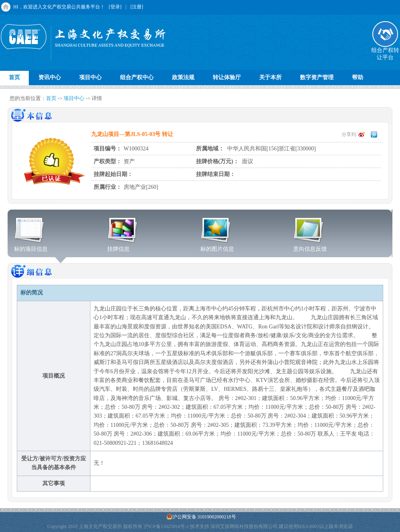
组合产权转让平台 (385, 51)
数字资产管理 (317, 77)
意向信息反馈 (310, 246)
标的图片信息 (217, 246)
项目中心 (90, 77)
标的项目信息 (31, 246)
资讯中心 (50, 77)
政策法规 (183, 77)
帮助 (358, 77)
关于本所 (270, 77)
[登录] (115, 7)
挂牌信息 (123, 246)
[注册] (137, 7)
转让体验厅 (227, 77)
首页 (14, 77)
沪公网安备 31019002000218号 (201, 517)
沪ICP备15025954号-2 (166, 526)
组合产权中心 (137, 77)
